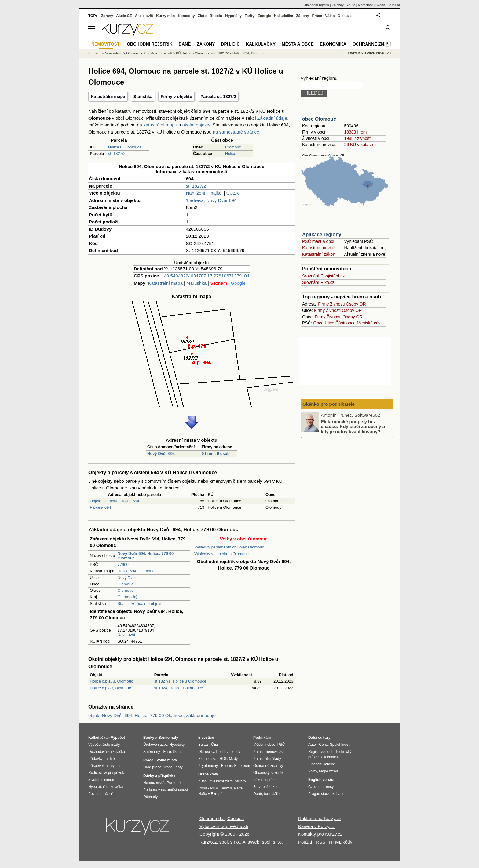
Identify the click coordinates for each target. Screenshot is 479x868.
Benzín (226, 788)
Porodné (174, 783)
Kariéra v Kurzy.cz (317, 826)
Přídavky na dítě (102, 759)
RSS (321, 842)
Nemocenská (154, 783)
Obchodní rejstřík (316, 5)
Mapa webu (328, 771)
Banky (149, 738)
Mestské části (370, 323)
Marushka (196, 283)
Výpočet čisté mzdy (104, 745)
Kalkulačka (284, 16)
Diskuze (345, 16)
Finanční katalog (322, 764)
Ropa (203, 788)
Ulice (329, 323)
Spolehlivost (340, 745)
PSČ (281, 745)
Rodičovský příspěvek (106, 773)
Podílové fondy (228, 752)
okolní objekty (196, 125)
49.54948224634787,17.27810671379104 (207, 276)
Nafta (238, 788)
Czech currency (321, 787)
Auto (312, 745)
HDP (223, 759)
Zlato (202, 16)
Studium (394, 5)
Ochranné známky (375, 44)
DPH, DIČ (230, 44)
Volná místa (166, 760)
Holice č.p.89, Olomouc (110, 688)
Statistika (143, 97)
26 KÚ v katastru (360, 145)
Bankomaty (168, 738)
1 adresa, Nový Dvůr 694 (211, 200)
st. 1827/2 (117, 154)
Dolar (177, 752)
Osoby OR (356, 304)
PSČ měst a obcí (318, 241)
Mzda (168, 767)
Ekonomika (333, 44)
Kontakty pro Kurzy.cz (320, 834)
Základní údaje (272, 118)
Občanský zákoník (268, 773)
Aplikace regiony (322, 234)
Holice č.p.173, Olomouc (112, 681)
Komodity (186, 16)
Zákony (302, 16)
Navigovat (126, 635)
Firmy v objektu (176, 97)
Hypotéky (233, 16)
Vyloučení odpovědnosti (224, 826)
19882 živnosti (358, 138)
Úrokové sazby (155, 745)
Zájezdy (338, 5)
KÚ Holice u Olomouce (193, 53)
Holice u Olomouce (125, 147)
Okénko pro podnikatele (329, 404)
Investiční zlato (220, 781)
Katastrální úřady (267, 759)
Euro (167, 752)
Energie (264, 16)
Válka (330, 16)
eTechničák (331, 757)
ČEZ (215, 745)
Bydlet (380, 5)
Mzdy (234, 759)
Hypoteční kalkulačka (106, 787)
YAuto (351, 5)
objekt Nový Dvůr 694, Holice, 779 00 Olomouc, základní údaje (152, 715)
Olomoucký (128, 597)
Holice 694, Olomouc (136, 571)
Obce (318, 323)
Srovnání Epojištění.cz (323, 276)
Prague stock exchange (327, 794)
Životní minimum (102, 780)
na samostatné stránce (236, 132)
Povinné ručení (101, 794)
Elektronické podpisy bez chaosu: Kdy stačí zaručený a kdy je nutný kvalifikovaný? (353, 426)
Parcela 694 (100, 507)
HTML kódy (341, 842)
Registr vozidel (320, 752)
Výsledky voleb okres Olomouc (221, 554)
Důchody (150, 797)
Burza (203, 745)
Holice (231, 154)
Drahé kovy (208, 774)
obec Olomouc (319, 119)
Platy (179, 767)
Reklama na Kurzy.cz (320, 818)
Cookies (236, 818)
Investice (206, 738)
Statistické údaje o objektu (141, 604)
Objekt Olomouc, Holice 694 (115, 501)
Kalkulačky (261, 44)
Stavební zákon (266, 787)
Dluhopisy (206, 752)
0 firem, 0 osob (216, 454)
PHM (214, 788)
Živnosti (337, 304)
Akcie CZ (124, 16)
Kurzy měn (165, 16)
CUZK (233, 193)
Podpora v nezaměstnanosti (166, 790)
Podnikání (262, 738)
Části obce (346, 323)
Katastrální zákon (319, 254)
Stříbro (240, 781)
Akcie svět (144, 16)
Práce (317, 16)
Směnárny (152, 752)
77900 (123, 564)
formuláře (272, 794)
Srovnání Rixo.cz (318, 282)
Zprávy (107, 16)
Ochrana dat (212, 818)
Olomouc (233, 147)
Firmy (323, 304)
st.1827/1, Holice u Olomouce (180, 681)
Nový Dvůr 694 (161, 454)
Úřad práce (152, 767)
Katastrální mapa (108, 97)
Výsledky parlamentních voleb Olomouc (229, 547)
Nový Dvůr (127, 578)
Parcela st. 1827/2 (218, 97)
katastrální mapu (160, 125)
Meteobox (365, 5)
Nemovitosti (113, 53)
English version (322, 780)
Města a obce (298, 44)
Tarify (250, 16)
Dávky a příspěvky (159, 776)
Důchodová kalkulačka (107, 752)
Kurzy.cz (95, 53)
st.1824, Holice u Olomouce (179, 688)
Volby (313, 771)
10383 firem (355, 132)
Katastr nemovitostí (320, 248)
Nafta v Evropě (210, 794)
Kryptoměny (208, 766)
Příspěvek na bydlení (105, 766)
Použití (305, 842)
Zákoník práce (265, 780)
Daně (185, 44)
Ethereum (242, 766)
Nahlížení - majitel (204, 193)
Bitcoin (216, 16)
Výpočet (118, 738)
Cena (323, 745)
